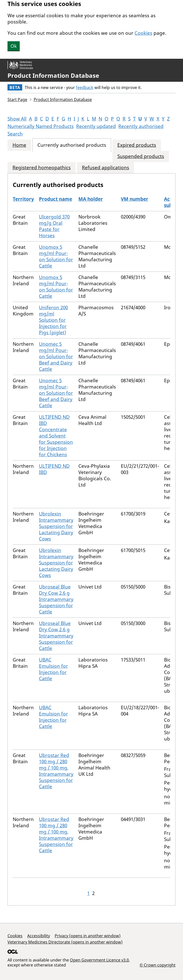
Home (19, 145)
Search (15, 134)
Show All (17, 119)
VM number (135, 199)
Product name (56, 199)
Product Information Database (53, 75)
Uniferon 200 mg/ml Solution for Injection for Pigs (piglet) (53, 320)
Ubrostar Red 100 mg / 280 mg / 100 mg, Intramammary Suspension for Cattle (56, 771)
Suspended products (141, 156)
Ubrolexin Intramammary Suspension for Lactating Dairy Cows (56, 526)
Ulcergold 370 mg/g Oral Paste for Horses (54, 226)
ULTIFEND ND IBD (54, 469)
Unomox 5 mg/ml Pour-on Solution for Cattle (56, 256)
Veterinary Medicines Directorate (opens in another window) (65, 942)
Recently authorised (141, 126)
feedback (85, 87)
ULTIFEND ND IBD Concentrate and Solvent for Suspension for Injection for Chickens (56, 436)
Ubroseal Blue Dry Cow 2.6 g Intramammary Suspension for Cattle (56, 599)
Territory (23, 199)
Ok (14, 46)
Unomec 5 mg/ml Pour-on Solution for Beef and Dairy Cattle (56, 356)
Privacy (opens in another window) (88, 936)
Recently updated (96, 126)
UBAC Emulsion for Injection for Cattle (53, 669)
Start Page (17, 99)
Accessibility (39, 936)
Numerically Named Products (41, 126)
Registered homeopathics (42, 168)
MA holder (91, 199)
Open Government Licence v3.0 (99, 960)
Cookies (143, 33)
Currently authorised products (72, 145)
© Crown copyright (158, 965)
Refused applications (105, 168)
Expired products (137, 145)
